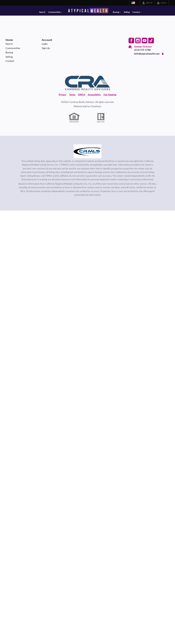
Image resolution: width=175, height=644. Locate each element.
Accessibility (94, 95)
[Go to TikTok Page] (151, 41)
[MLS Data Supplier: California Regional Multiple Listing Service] (87, 151)
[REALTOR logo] (101, 118)
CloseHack (96, 106)
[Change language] (135, 3)
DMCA (82, 95)
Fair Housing (110, 95)
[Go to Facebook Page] (131, 41)
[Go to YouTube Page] (145, 41)
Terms (72, 95)
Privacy (63, 95)
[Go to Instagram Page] (138, 41)
